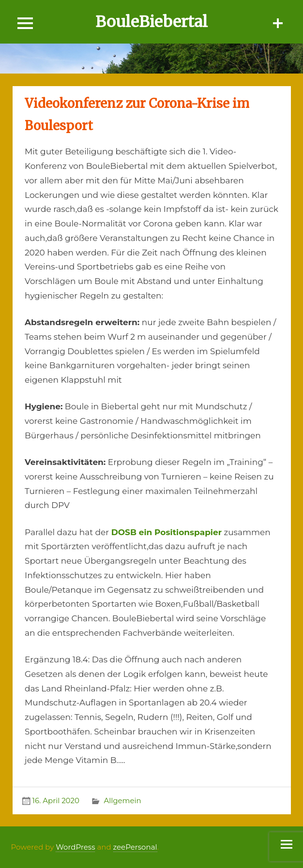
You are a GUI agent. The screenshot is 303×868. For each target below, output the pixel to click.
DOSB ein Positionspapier (167, 532)
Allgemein (122, 801)
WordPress (75, 847)
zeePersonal (135, 847)
